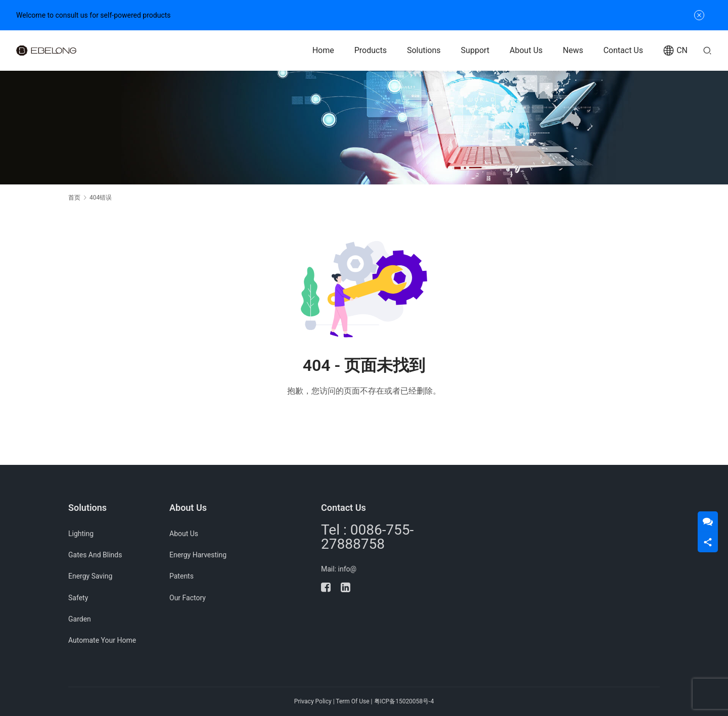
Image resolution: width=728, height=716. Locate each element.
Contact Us (623, 50)
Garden (80, 619)
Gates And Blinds (95, 555)
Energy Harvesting (198, 555)
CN (675, 51)
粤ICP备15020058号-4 (404, 701)
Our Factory (188, 598)
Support (475, 50)
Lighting (81, 534)
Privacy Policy (313, 701)
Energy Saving (90, 576)
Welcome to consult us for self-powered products (94, 15)
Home (323, 50)
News (573, 50)
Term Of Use (352, 701)
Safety (78, 598)
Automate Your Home (102, 640)
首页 (74, 198)
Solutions (424, 50)
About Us (526, 50)
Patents (181, 576)
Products (371, 50)
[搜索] (707, 50)
